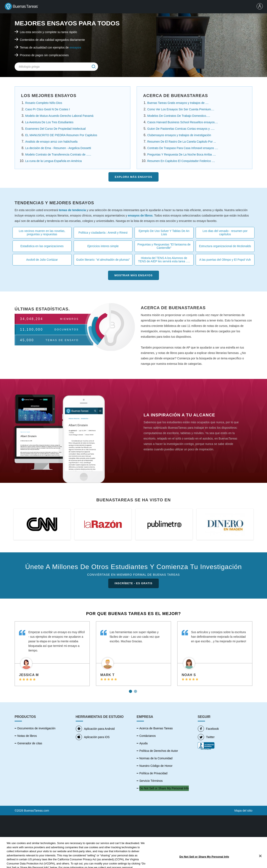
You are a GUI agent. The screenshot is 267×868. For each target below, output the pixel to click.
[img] (94, 67)
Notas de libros (27, 736)
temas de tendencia (72, 210)
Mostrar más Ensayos (133, 275)
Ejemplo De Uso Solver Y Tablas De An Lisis (164, 233)
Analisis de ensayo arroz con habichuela (51, 142)
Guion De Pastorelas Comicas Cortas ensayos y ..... (181, 129)
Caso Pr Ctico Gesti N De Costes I (48, 109)
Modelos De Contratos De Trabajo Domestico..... (179, 116)
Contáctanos (148, 736)
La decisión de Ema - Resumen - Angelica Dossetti (58, 148)
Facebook (208, 729)
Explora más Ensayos (133, 177)
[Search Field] (56, 67)
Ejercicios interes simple (103, 246)
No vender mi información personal (162, 788)
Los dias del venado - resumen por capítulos (225, 233)
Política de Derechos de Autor (159, 751)
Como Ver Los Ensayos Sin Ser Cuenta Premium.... (181, 109)
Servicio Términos (151, 781)
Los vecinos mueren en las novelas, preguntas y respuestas (42, 233)
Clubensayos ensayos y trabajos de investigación (179, 135)
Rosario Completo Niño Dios (44, 103)
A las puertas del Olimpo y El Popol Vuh (225, 260)
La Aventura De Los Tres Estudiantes (49, 122)
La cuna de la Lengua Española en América (54, 161)
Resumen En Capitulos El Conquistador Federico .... (181, 161)
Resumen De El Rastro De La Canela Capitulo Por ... (182, 142)
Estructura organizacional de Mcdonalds (225, 246)
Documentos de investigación (36, 728)
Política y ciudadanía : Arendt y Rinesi (103, 233)
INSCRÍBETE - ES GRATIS (133, 583)
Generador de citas (30, 743)
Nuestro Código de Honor (156, 766)
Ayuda (143, 743)
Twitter (206, 737)
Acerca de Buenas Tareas (156, 728)
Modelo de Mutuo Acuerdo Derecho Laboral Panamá (59, 116)
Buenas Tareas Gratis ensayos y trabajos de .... (178, 103)
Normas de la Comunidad (156, 758)
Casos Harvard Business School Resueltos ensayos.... (183, 122)
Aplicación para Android (95, 729)
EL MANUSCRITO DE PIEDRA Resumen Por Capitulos (61, 135)
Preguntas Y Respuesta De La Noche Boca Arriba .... (182, 154)
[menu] (261, 7)
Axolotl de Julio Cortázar (42, 260)
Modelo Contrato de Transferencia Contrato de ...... (58, 154)
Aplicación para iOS (93, 737)
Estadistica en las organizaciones (42, 246)
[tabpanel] (52, 654)
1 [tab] (131, 690)
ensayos (75, 47)
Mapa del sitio (243, 811)
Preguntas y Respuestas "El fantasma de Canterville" (164, 246)
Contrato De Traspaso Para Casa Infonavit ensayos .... (183, 148)
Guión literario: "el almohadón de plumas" (103, 260)
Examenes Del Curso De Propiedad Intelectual (55, 129)
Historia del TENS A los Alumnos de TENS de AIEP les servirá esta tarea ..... (164, 260)
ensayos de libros (140, 215)
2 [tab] (136, 690)
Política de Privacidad (153, 773)
